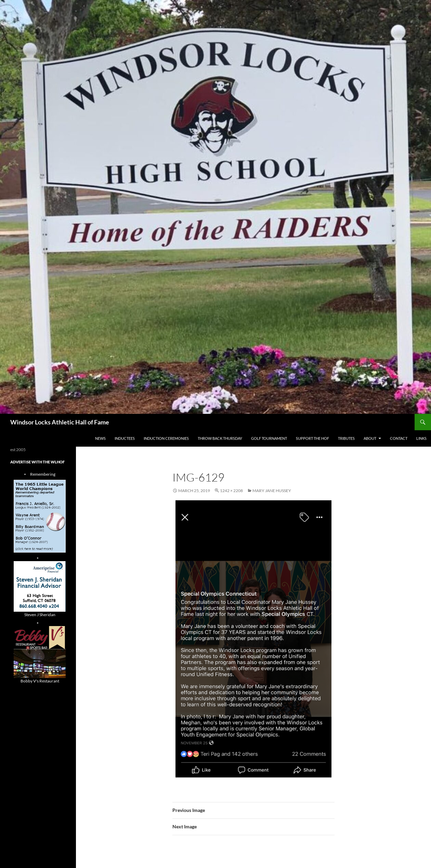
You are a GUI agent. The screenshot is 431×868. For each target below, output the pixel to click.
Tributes (346, 438)
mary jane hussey (272, 491)
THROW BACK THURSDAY (220, 438)
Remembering (43, 474)
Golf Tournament (269, 438)
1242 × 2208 (231, 491)
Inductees (125, 438)
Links (421, 438)
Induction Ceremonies (166, 438)
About (370, 438)
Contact (399, 438)
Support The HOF (312, 438)
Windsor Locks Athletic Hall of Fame (60, 422)
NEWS (100, 438)
